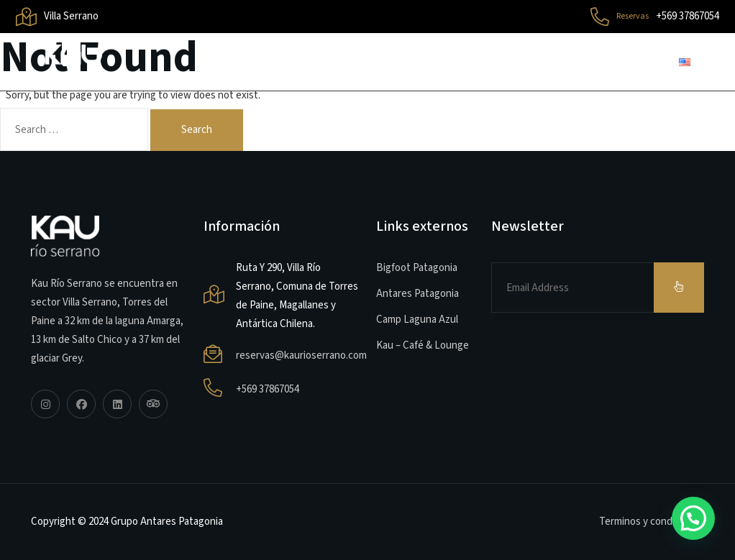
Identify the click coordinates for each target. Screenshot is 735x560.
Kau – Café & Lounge (423, 345)
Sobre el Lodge (352, 61)
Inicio (242, 61)
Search (197, 130)
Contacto (600, 61)
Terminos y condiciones (652, 522)
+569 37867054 (268, 389)
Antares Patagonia (417, 294)
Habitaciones (484, 61)
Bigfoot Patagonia (417, 268)
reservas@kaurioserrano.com (301, 355)
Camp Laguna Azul (417, 320)
